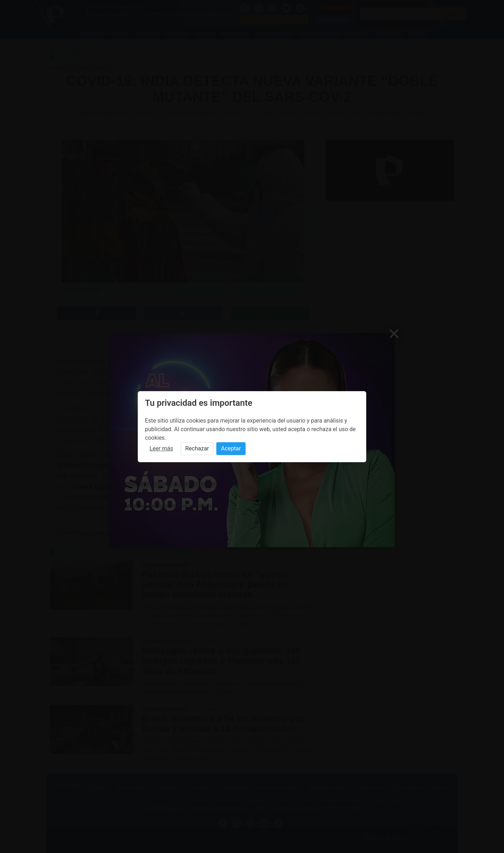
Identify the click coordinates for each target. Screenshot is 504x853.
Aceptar (231, 448)
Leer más (161, 448)
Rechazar (197, 448)
